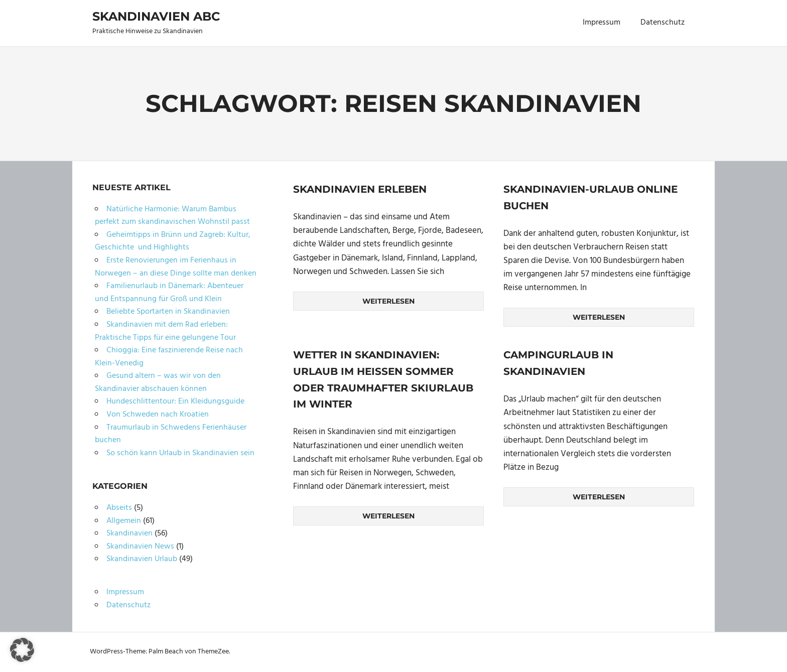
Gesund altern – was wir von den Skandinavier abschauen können (158, 382)
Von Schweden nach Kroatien (158, 415)
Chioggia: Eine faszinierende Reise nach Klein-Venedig (169, 357)
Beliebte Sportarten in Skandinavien (168, 312)
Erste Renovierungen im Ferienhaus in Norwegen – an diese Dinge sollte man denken (176, 267)
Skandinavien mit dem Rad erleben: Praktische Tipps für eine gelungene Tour (165, 331)
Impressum (602, 23)
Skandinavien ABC (156, 16)
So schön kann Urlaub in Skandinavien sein (180, 453)
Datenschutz (663, 23)
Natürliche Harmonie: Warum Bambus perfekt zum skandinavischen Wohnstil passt (172, 216)
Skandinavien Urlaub (142, 559)
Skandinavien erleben (360, 189)
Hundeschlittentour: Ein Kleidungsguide (175, 401)
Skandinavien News (140, 547)
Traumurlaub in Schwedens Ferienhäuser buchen (171, 434)
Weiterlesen (388, 301)
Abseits (119, 508)
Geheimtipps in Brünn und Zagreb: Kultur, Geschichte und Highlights (173, 241)
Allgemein (124, 521)
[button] (22, 650)
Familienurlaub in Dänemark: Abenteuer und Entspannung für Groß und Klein (169, 293)
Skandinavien (129, 533)
